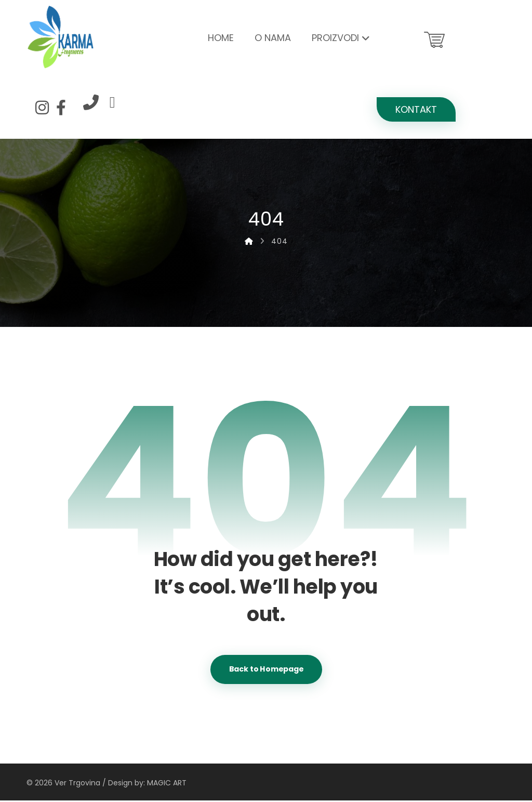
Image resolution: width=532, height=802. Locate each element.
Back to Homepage (266, 670)
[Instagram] (42, 108)
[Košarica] (434, 39)
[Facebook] (61, 108)
